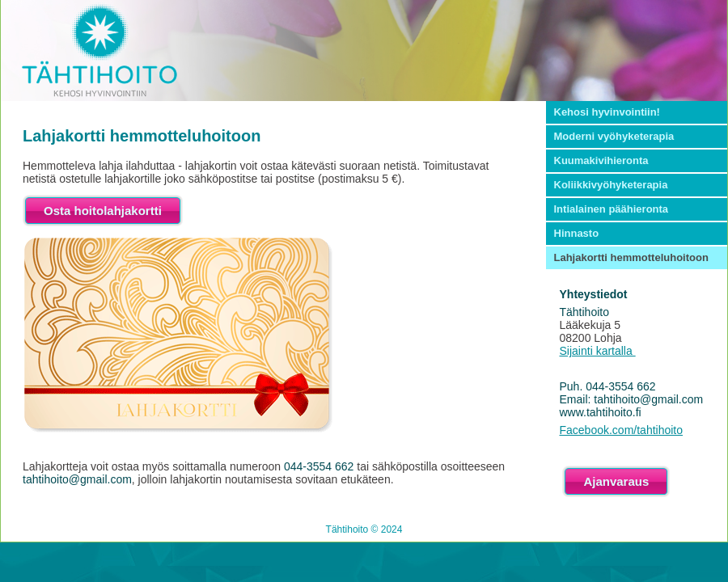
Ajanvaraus (616, 481)
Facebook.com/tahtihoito (622, 430)
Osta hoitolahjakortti (103, 211)
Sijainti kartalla (598, 351)
